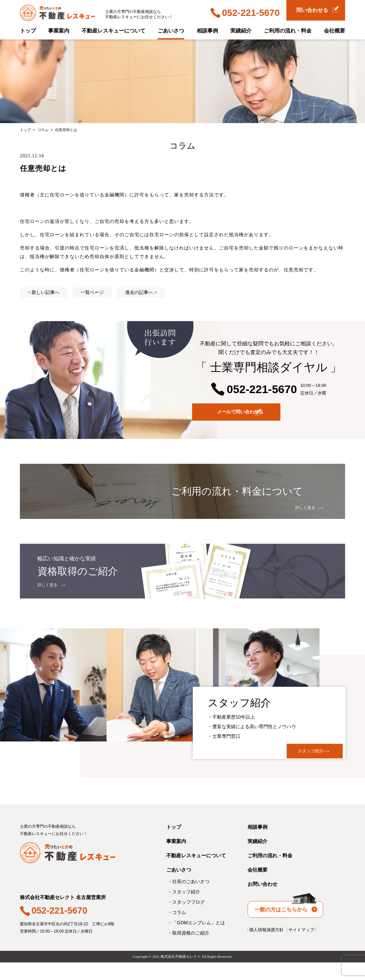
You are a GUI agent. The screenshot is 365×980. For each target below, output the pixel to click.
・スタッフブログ (186, 920)
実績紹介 (241, 31)
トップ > (28, 130)
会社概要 (334, 31)
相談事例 (207, 31)
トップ (28, 31)
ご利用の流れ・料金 (288, 31)
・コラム (177, 930)
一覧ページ (92, 292)
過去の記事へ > (141, 292)
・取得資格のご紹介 (188, 950)
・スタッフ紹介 (184, 909)
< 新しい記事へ (44, 292)
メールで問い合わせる (271, 413)
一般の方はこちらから (286, 924)
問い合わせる (318, 9)
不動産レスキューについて (113, 31)
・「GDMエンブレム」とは (196, 940)
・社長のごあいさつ (188, 899)
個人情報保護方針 (266, 947)
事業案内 (59, 31)
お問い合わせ (262, 902)
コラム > (46, 130)
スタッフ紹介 (298, 758)
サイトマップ (301, 947)
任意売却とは (66, 130)
